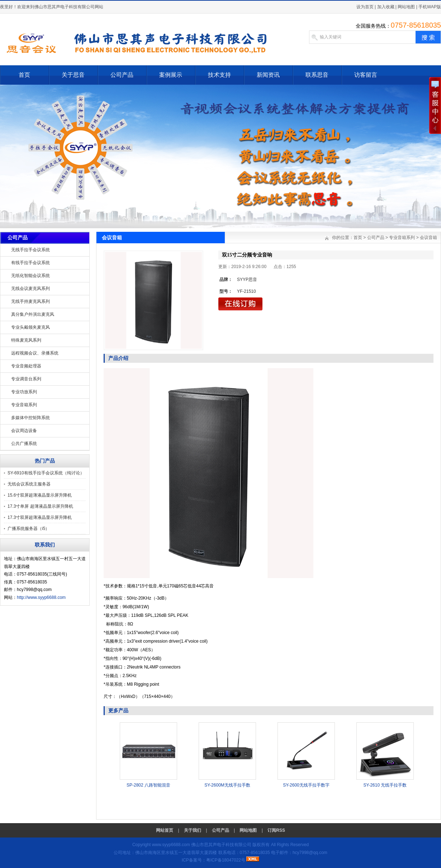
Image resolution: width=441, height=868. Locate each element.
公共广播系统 (24, 444)
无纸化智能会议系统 (30, 276)
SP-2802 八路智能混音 (148, 785)
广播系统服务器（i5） (29, 529)
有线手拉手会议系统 (30, 263)
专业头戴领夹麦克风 (30, 327)
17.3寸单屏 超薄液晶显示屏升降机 (40, 506)
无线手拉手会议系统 (30, 250)
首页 (24, 75)
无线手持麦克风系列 (30, 301)
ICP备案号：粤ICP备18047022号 (214, 860)
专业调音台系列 (26, 379)
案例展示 (171, 75)
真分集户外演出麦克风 (33, 314)
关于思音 (73, 75)
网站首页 (165, 830)
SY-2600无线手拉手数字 (306, 785)
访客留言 (366, 75)
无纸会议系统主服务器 (29, 484)
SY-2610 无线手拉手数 (385, 785)
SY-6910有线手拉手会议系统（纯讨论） (46, 473)
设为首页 (365, 7)
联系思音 (317, 75)
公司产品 (122, 75)
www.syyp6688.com (171, 845)
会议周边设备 (24, 431)
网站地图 (406, 7)
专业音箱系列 (24, 405)
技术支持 (219, 75)
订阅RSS (276, 830)
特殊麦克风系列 (26, 340)
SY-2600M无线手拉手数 (227, 785)
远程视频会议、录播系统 (35, 353)
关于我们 (193, 830)
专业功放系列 (24, 392)
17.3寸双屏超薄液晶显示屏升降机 (40, 517)
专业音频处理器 (26, 366)
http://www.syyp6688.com (41, 597)
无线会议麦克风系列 (30, 288)
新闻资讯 (268, 75)
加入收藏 (386, 7)
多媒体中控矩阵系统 (30, 418)
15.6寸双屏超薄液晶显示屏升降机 (40, 495)
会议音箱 (428, 238)
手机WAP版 (430, 7)
